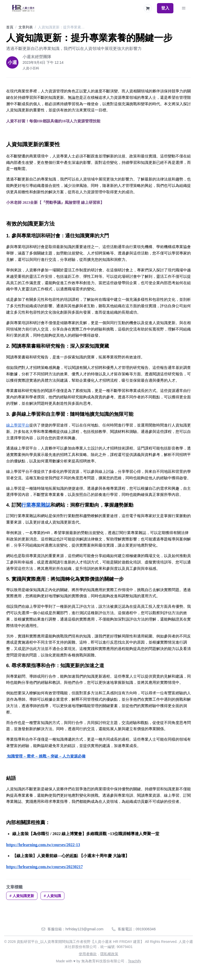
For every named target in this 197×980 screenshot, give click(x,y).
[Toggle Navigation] (184, 8)
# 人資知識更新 (22, 896)
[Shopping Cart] (148, 8)
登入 (165, 8)
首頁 (10, 27)
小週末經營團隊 (37, 57)
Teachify (135, 961)
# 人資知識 (53, 896)
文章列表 (26, 27)
